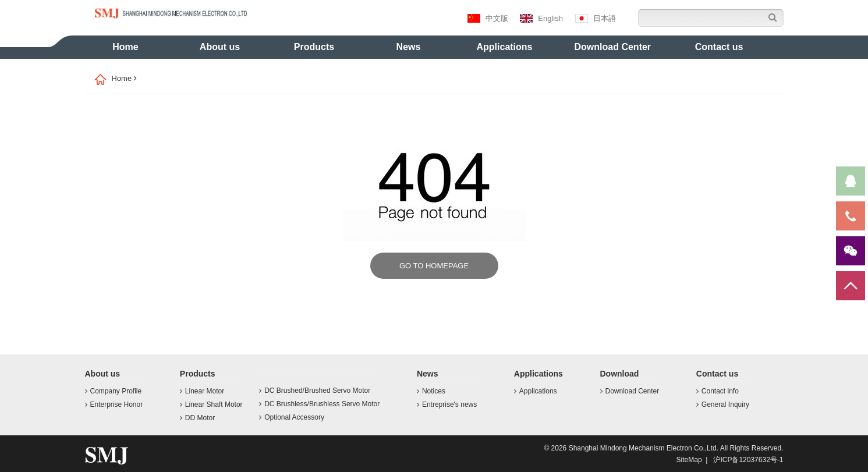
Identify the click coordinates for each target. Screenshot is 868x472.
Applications (505, 47)
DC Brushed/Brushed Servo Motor (315, 391)
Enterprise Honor (114, 404)
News (409, 47)
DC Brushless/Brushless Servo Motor (319, 404)
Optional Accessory (292, 417)
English (541, 18)
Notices (431, 391)
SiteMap (689, 460)
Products (314, 47)
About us (220, 47)
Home (125, 47)
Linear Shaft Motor (211, 404)
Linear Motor (202, 391)
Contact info (718, 391)
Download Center (613, 47)
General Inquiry (723, 404)
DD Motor (197, 418)
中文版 (488, 18)
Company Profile (114, 391)
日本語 (596, 18)
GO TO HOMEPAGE (434, 266)
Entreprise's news (447, 404)
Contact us (719, 47)
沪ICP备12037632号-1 (748, 460)
